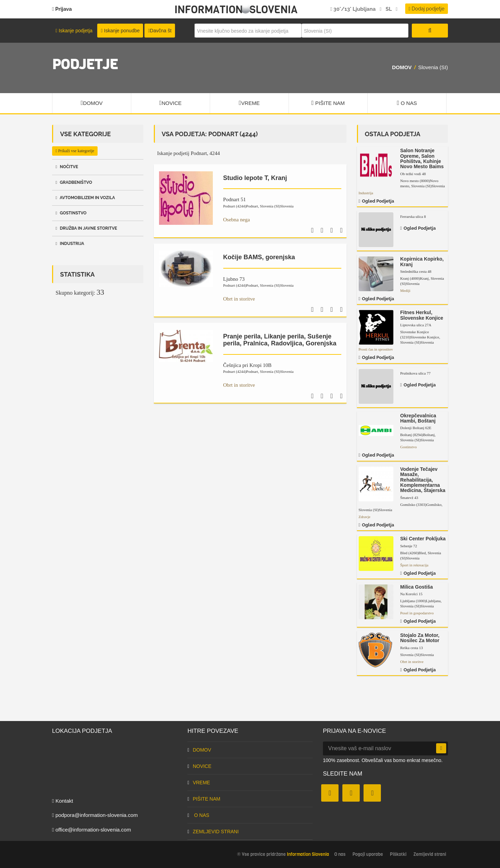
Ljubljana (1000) (420, 601)
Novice (170, 103)
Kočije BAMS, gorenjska (259, 257)
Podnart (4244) (241, 206)
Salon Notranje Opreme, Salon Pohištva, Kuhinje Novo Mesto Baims (422, 158)
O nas (407, 103)
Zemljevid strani (213, 832)
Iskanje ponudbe (120, 31)
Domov (402, 67)
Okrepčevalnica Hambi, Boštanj (418, 418)
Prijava (62, 9)
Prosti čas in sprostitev (376, 349)
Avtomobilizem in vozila (85, 198)
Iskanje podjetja (74, 31)
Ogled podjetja (376, 201)
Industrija (70, 244)
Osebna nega (237, 220)
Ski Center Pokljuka (423, 539)
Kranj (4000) (415, 278)
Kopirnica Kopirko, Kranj (422, 261)
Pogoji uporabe (368, 854)
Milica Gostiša (417, 587)
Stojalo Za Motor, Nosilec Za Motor (420, 638)
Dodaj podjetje (427, 9)
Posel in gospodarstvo (417, 613)
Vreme (249, 103)
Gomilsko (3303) (421, 505)
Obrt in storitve (239, 299)
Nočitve (67, 167)
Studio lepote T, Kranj (255, 178)
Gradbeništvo (74, 182)
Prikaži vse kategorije (75, 151)
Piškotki (398, 854)
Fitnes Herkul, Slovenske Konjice (422, 315)
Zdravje (365, 517)
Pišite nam (328, 103)
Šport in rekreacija (414, 565)
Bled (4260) (413, 553)
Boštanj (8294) (418, 435)
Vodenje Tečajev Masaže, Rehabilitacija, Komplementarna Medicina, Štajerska (423, 480)
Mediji (405, 290)
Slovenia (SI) (277, 206)
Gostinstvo (71, 213)
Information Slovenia (236, 10)
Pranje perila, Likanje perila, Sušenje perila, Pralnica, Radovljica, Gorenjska (280, 340)
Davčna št (160, 31)
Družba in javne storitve (86, 228)
